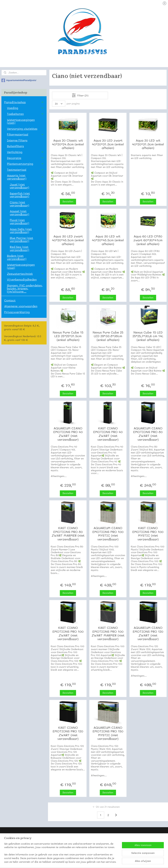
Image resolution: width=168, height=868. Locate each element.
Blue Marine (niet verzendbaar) (21, 239)
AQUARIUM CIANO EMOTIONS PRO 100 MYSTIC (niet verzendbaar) (108, 534)
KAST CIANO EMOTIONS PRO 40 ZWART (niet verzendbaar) (108, 434)
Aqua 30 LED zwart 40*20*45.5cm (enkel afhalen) (68, 240)
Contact (10, 300)
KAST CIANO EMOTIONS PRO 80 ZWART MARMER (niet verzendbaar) (68, 534)
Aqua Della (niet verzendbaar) (21, 231)
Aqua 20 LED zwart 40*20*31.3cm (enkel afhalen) (108, 144)
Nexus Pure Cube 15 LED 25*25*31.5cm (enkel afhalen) (68, 336)
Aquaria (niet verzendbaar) (25, 177)
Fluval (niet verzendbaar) (19, 221)
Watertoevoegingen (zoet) (21, 121)
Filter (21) (80, 95)
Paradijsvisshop (24, 102)
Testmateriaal (25, 170)
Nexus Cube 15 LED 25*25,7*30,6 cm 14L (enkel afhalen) (148, 336)
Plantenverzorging (25, 164)
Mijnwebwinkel (125, 862)
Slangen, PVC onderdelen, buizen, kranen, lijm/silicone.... (25, 288)
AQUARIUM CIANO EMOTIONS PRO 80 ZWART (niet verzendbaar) (148, 434)
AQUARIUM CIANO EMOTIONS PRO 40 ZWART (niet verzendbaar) (68, 434)
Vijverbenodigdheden (25, 279)
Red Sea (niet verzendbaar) (19, 248)
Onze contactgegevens (16, 845)
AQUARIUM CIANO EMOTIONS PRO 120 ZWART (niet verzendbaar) (148, 633)
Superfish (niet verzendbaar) (20, 195)
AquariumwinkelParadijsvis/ (19, 80)
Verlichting (25, 152)
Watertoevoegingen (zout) (25, 266)
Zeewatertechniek (25, 274)
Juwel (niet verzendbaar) (27, 186)
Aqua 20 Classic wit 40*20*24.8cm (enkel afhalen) (68, 144)
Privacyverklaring (17, 312)
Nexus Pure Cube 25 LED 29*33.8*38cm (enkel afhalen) (108, 336)
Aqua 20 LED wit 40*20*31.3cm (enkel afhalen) (148, 144)
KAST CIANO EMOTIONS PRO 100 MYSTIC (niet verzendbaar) (148, 534)
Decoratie (25, 158)
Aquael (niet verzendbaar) (19, 213)
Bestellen (68, 201)
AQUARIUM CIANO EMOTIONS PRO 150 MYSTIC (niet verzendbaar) (108, 733)
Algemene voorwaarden (21, 306)
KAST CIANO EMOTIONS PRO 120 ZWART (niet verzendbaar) (68, 733)
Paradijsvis (8, 842)
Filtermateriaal (25, 134)
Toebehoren (25, 114)
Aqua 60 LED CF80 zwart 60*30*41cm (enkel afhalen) (148, 240)
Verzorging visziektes (22, 129)
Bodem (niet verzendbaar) (17, 257)
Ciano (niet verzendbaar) (19, 204)
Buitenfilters (15, 146)
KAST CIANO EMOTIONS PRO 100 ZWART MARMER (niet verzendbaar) (108, 633)
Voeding (25, 108)
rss (79, 862)
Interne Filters (17, 140)
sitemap (72, 862)
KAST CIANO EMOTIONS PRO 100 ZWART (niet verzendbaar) (68, 633)
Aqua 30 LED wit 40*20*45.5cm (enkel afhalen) (108, 240)
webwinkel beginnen (93, 862)
